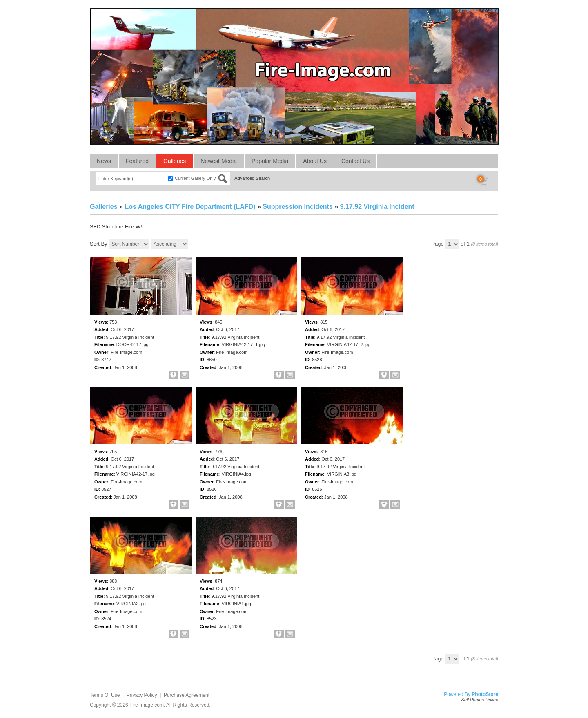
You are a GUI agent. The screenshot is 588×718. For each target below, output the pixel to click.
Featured (137, 161)
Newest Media (219, 161)
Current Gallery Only (195, 178)
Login (445, 11)
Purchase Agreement (187, 695)
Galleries (175, 161)
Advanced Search (252, 178)
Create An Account (478, 11)
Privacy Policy (142, 695)
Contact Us (355, 161)
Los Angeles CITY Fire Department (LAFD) (190, 207)
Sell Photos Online (480, 700)
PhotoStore (485, 694)
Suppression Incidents (298, 207)
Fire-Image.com (147, 705)
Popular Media (270, 161)
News (104, 161)
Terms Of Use (105, 695)
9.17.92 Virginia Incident (377, 207)
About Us (315, 161)
